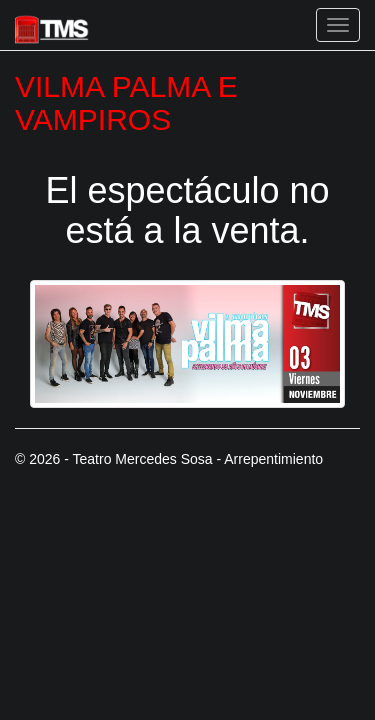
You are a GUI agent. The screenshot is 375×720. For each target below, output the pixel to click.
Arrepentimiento (273, 459)
